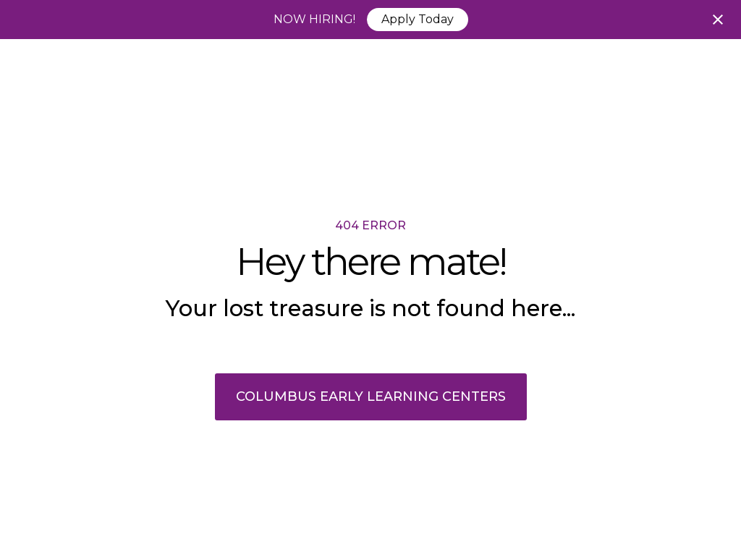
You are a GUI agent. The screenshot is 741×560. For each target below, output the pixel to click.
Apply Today (418, 19)
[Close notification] (718, 20)
